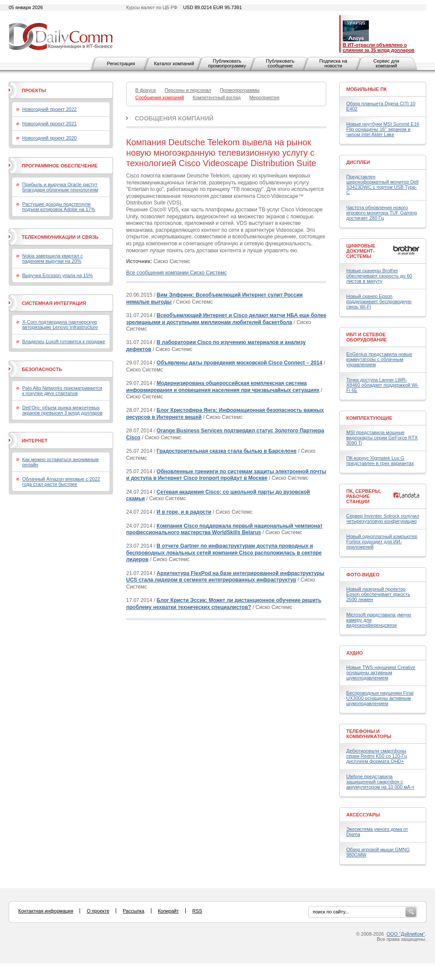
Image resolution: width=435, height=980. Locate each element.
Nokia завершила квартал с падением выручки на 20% (52, 258)
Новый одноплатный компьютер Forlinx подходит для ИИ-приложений (382, 542)
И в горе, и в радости (184, 512)
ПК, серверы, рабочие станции (364, 496)
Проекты (34, 90)
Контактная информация (46, 911)
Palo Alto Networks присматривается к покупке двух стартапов (62, 391)
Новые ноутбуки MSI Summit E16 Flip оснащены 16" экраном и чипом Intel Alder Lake (383, 129)
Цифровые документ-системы (361, 251)
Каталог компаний (174, 64)
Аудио (355, 653)
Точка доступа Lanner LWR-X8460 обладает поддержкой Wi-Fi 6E (383, 385)
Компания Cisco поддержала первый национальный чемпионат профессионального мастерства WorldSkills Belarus (224, 529)
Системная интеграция (54, 303)
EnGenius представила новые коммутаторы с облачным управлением (379, 359)
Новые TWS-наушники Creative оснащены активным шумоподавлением (381, 672)
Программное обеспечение (60, 166)
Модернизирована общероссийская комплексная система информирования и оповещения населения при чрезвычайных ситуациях (223, 387)
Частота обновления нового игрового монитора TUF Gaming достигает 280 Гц (381, 213)
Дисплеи (358, 162)
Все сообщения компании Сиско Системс (176, 273)
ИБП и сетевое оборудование (366, 337)
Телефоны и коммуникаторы (369, 734)
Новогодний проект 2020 (49, 138)
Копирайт (168, 911)
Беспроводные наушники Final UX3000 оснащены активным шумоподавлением (380, 698)
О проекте (98, 911)
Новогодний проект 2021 (49, 124)
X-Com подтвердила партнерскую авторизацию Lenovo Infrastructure (60, 324)
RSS (197, 911)
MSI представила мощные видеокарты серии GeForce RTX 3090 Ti (382, 438)
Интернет (35, 441)
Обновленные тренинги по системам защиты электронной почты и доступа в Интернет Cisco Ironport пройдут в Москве (226, 475)
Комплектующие (369, 418)
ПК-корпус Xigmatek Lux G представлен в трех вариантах (380, 461)
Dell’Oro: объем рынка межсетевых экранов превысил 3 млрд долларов (62, 410)
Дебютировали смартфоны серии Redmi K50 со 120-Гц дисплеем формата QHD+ (377, 756)
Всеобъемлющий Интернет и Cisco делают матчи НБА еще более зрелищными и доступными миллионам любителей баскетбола (226, 319)
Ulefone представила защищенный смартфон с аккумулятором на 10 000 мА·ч (380, 782)
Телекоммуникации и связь (60, 237)
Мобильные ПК (366, 89)
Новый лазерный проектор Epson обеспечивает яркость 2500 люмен (378, 594)
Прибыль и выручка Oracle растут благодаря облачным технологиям (60, 187)
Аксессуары (363, 815)
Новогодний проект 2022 (49, 109)
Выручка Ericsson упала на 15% (57, 275)
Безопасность (42, 369)
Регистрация (121, 64)
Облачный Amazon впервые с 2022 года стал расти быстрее (61, 482)
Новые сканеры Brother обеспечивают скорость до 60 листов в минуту (379, 276)
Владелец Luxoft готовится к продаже (64, 341)
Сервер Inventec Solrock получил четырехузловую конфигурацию (383, 518)
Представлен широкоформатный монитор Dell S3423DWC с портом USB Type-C (382, 184)
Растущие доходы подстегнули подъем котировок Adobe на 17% (59, 207)
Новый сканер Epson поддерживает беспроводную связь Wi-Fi (379, 301)
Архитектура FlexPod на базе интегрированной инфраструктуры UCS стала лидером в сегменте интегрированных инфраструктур (225, 577)
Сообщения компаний (174, 118)
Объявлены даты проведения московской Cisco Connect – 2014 (239, 363)
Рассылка (134, 911)
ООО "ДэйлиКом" (406, 934)
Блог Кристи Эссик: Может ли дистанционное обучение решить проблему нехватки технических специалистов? (224, 604)
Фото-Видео (363, 575)
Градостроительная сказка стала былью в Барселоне (227, 451)
